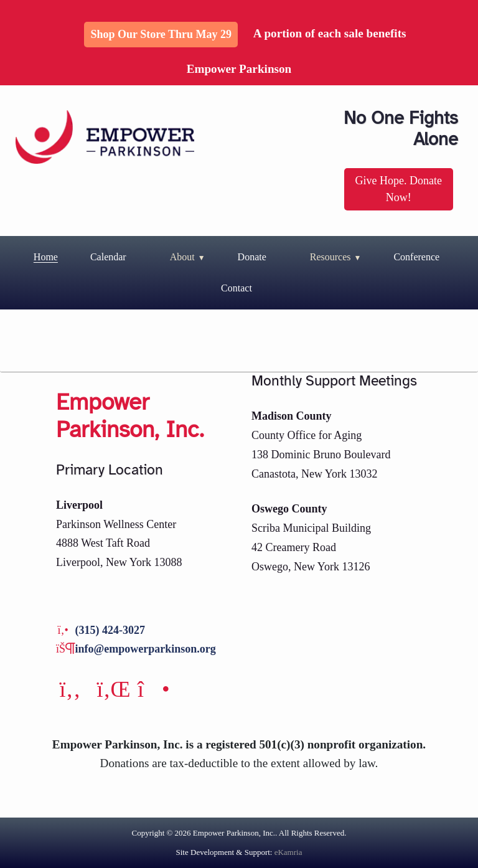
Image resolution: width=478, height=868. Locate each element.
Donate (252, 257)
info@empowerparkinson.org (146, 649)
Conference (416, 257)
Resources (330, 257)
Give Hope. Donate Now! (399, 189)
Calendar (108, 257)
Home (46, 257)
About (182, 257)
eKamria (288, 852)
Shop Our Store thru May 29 (161, 34)
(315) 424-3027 (110, 630)
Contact (237, 288)
